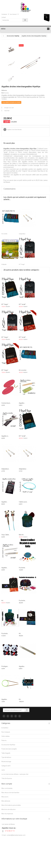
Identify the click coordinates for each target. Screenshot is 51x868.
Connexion (5, 14)
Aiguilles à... (5, 436)
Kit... (3, 601)
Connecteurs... (6, 403)
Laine (3, 770)
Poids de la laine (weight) (9, 749)
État (3, 93)
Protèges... (5, 666)
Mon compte (7, 784)
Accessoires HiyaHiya (13, 36)
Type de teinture (6, 757)
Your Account (14, 14)
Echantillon (5, 728)
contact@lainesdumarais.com (16, 835)
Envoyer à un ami (9, 108)
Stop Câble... (6, 535)
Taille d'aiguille (6, 753)
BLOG (38, 180)
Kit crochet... (5, 234)
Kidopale (4, 264)
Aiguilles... (22, 403)
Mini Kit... (22, 535)
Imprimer (7, 111)
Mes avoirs (5, 797)
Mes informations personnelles (11, 805)
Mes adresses (6, 801)
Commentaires (10, 189)
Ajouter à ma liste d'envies (14, 130)
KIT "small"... (23, 304)
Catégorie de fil (6, 766)
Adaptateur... (23, 234)
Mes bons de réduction (9, 809)
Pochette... (23, 568)
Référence (4, 90)
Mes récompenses (7, 814)
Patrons (4, 740)
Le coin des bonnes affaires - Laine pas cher (15, 774)
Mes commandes (7, 788)
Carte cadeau (6, 736)
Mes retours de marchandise (10, 793)
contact (4, 17)
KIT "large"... (22, 264)
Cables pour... (23, 502)
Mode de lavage (6, 762)
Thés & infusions (7, 778)
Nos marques (6, 732)
